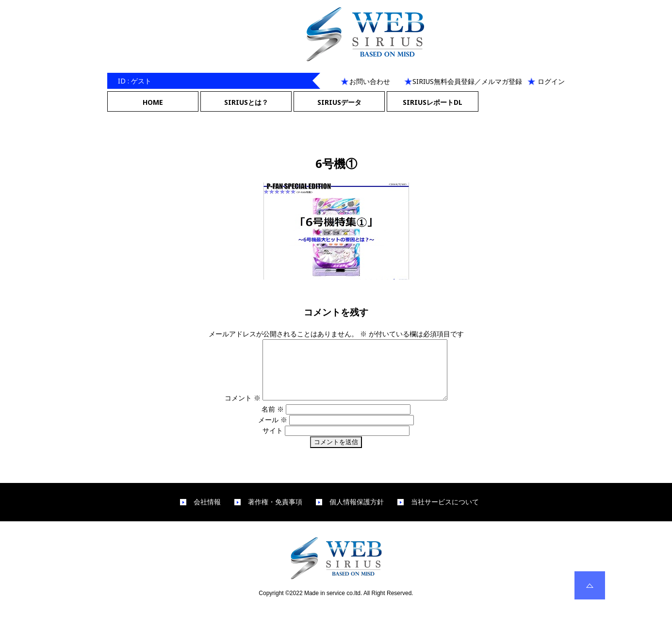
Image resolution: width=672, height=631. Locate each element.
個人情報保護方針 (357, 514)
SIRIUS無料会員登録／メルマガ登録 (467, 81)
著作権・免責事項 (275, 514)
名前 (273, 421)
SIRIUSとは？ (246, 102)
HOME (153, 102)
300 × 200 (363, 289)
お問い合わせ (370, 81)
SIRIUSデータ (339, 102)
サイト (273, 442)
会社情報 (207, 514)
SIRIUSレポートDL (433, 102)
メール (273, 431)
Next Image (336, 129)
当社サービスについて (445, 514)
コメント (232, 409)
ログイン (551, 81)
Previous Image (336, 118)
